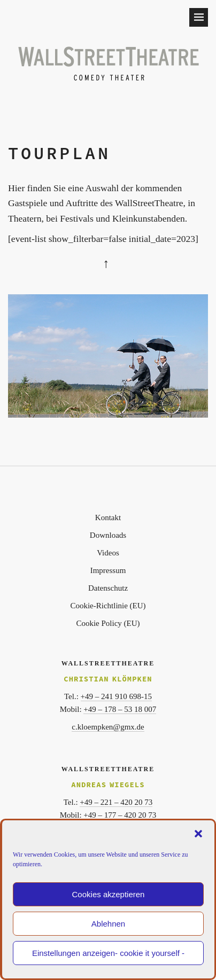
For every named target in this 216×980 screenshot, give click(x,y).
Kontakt (108, 518)
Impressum (108, 570)
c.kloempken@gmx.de (108, 727)
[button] (198, 834)
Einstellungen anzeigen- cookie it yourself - (108, 953)
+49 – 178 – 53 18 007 (120, 709)
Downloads (108, 535)
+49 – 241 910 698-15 (116, 696)
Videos (108, 553)
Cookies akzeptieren (109, 894)
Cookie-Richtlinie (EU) (108, 606)
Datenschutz (108, 588)
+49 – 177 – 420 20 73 (120, 815)
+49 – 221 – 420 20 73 (116, 802)
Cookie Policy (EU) (108, 623)
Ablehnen (108, 924)
